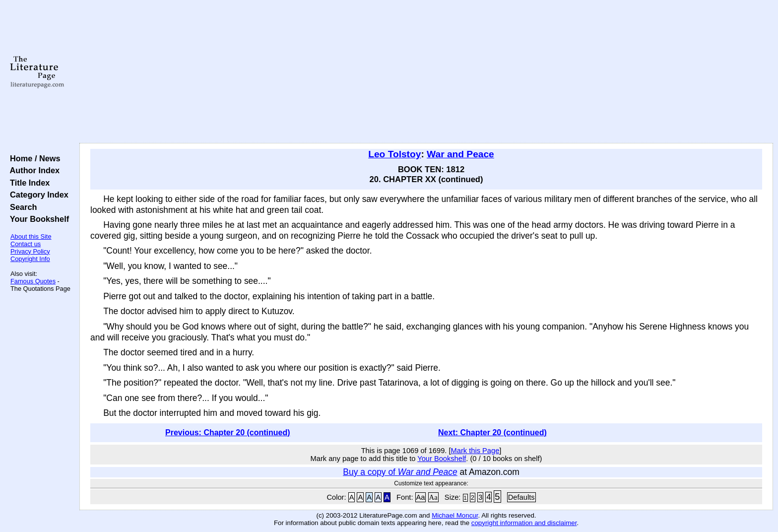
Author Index (32, 170)
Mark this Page (475, 451)
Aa (421, 497)
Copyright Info (30, 259)
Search (21, 207)
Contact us (26, 244)
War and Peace (460, 154)
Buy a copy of (400, 472)
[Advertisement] (426, 72)
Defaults (521, 497)
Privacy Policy (30, 251)
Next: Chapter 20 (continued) (492, 432)
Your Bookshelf (37, 219)
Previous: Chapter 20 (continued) (228, 432)
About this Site (31, 236)
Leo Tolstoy (394, 154)
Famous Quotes (33, 281)
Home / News (33, 158)
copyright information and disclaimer (524, 523)
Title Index (28, 183)
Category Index (37, 195)
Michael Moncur (455, 515)
